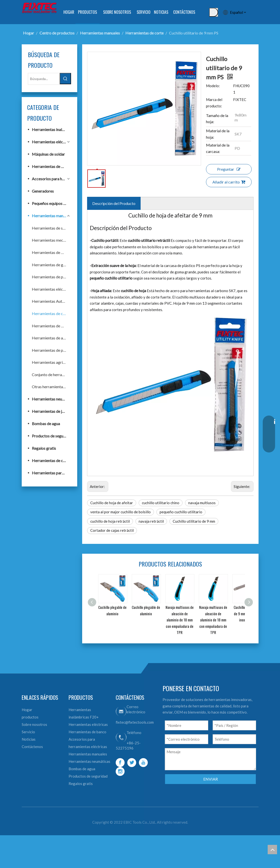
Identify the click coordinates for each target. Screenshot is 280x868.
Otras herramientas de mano (51, 387)
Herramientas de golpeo (51, 265)
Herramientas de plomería (51, 350)
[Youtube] (143, 763)
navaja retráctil (151, 521)
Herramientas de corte (51, 313)
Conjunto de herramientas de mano (51, 375)
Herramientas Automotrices (51, 301)
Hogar (27, 710)
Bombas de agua (46, 424)
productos (30, 717)
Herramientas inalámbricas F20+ (51, 129)
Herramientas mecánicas (51, 240)
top (272, 850)
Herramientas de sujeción (51, 228)
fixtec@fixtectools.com (135, 722)
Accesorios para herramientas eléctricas (51, 179)
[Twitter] (132, 763)
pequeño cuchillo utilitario (181, 512)
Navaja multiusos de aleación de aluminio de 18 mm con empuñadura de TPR (180, 620)
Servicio (28, 732)
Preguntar (229, 169)
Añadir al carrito (229, 182)
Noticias (29, 739)
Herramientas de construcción (51, 460)
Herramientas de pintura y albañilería (51, 277)
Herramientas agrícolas (51, 362)
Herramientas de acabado (51, 338)
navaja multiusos (202, 503)
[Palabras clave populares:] (214, 12)
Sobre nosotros (34, 724)
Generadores (43, 191)
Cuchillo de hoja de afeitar (112, 503)
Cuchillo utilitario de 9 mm (194, 521)
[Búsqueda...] (44, 79)
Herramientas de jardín (51, 411)
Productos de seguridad (51, 436)
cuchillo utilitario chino (161, 503)
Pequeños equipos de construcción (51, 203)
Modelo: (213, 86)
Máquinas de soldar (48, 154)
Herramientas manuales (51, 216)
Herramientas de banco (51, 166)
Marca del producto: (214, 103)
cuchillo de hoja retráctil (110, 521)
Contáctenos (32, 747)
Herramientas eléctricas (51, 142)
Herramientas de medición (51, 326)
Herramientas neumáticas (51, 399)
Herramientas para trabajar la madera (51, 473)
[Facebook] (120, 763)
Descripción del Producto (114, 203)
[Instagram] (120, 771)
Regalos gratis (44, 448)
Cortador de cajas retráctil (112, 530)
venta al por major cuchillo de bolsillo (121, 512)
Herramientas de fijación (51, 252)
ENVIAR (211, 779)
